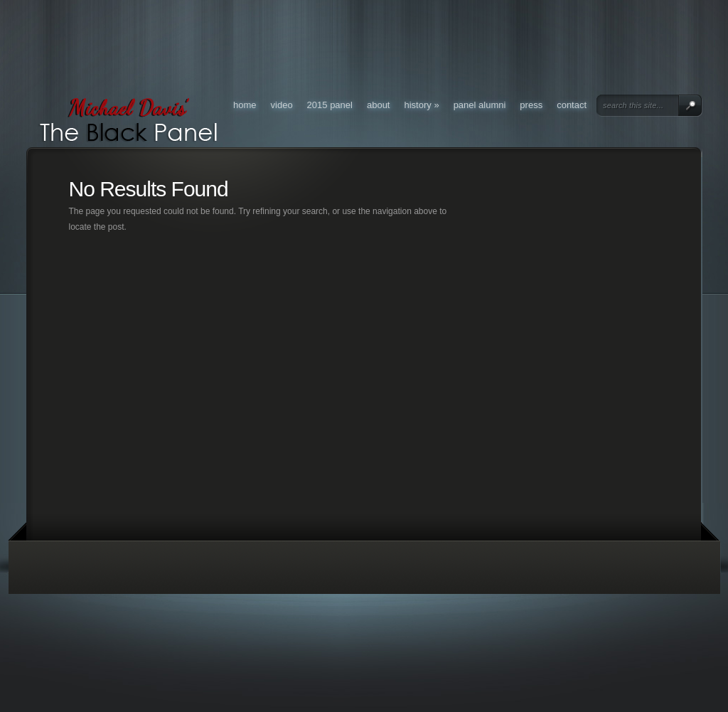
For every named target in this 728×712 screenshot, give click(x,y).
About (379, 105)
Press (531, 105)
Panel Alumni (480, 105)
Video (282, 105)
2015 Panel (330, 105)
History (422, 105)
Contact (572, 105)
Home (245, 105)
